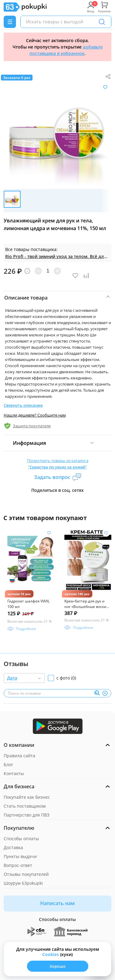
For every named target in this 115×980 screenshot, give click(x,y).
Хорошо (58, 966)
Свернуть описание (23, 405)
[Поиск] (102, 22)
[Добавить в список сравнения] (86, 276)
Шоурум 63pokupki (23, 883)
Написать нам (57, 903)
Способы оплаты (21, 839)
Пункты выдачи (20, 856)
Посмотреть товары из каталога (57, 464)
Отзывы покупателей (26, 874)
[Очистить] (105, 693)
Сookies (51, 954)
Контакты (14, 773)
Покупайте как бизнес (27, 797)
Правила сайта (19, 756)
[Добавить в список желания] (105, 87)
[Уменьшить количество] (38, 271)
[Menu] (10, 22)
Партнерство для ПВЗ (27, 815)
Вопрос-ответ (18, 865)
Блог (8, 764)
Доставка (13, 847)
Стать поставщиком (25, 806)
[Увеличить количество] (57, 271)
